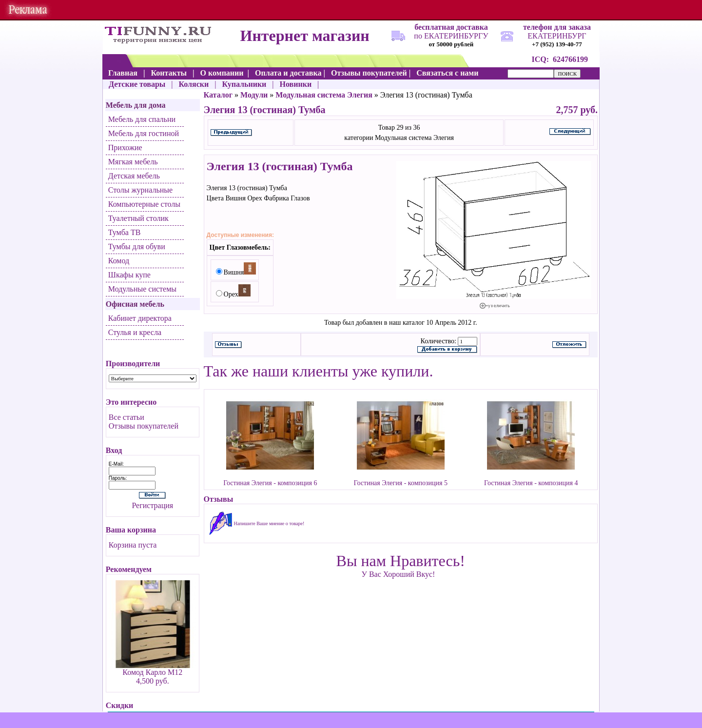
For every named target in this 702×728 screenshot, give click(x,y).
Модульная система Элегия (324, 95)
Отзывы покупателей (144, 426)
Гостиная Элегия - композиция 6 (270, 483)
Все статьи (127, 417)
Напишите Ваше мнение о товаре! (269, 523)
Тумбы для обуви (137, 246)
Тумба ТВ (125, 232)
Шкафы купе (129, 275)
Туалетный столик (138, 218)
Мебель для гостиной (144, 133)
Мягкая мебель (133, 162)
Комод (119, 261)
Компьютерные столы (144, 204)
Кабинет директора (140, 318)
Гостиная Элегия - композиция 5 (401, 483)
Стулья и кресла (135, 332)
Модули (254, 95)
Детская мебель (134, 176)
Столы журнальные (140, 190)
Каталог (218, 95)
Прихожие (125, 148)
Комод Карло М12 (152, 672)
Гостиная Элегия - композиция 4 (531, 483)
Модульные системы (142, 289)
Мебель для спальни (142, 119)
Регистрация (152, 505)
